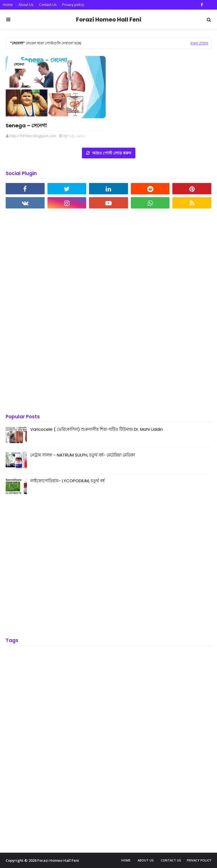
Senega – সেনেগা (26, 125)
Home (8, 5)
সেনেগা (19, 64)
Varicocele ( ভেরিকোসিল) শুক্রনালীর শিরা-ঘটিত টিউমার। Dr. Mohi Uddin (96, 429)
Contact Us (48, 5)
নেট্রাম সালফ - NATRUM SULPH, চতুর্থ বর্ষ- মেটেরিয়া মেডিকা (83, 455)
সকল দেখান (199, 43)
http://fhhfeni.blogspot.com (33, 136)
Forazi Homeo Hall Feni (109, 20)
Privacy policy (73, 5)
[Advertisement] (48, 312)
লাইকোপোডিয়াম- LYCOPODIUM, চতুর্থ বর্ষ (67, 481)
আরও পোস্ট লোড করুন (111, 153)
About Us (26, 5)
